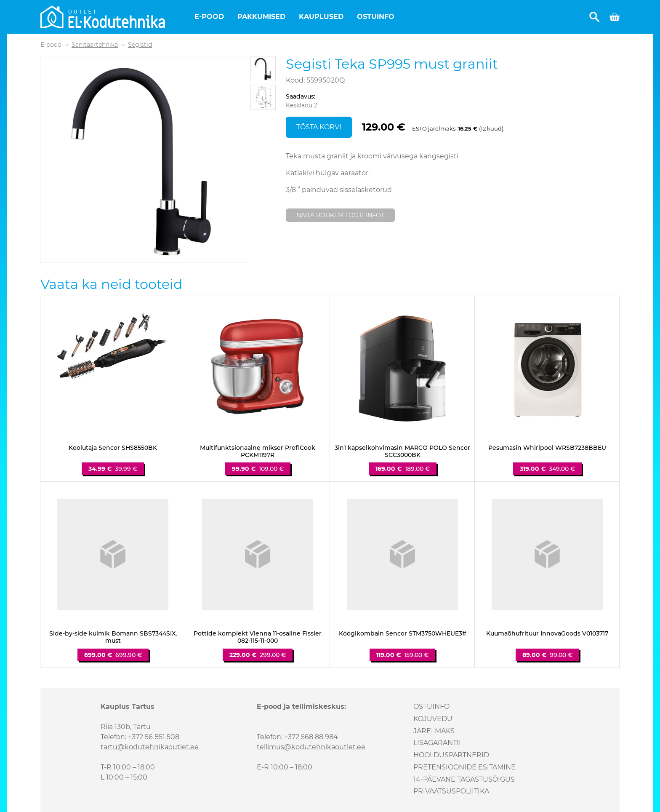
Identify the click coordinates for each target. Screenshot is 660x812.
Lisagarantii (437, 743)
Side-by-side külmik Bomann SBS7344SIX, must (113, 637)
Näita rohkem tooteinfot (340, 215)
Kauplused (321, 17)
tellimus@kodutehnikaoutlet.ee (311, 747)
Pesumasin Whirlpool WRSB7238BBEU (547, 448)
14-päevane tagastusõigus (464, 779)
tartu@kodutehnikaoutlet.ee (150, 747)
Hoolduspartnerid (451, 755)
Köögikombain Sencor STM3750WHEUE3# (403, 634)
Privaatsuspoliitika (451, 791)
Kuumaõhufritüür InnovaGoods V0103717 (547, 634)
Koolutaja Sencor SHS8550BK (113, 448)
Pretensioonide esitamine (464, 767)
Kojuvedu (433, 719)
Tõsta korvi (319, 127)
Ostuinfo (376, 17)
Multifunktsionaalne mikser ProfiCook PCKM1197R (258, 451)
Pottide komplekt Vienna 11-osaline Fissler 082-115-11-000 (258, 637)
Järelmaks (434, 731)
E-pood (209, 17)
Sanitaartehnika (95, 45)
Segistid (140, 45)
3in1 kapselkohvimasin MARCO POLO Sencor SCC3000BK (402, 451)
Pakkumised (261, 17)
